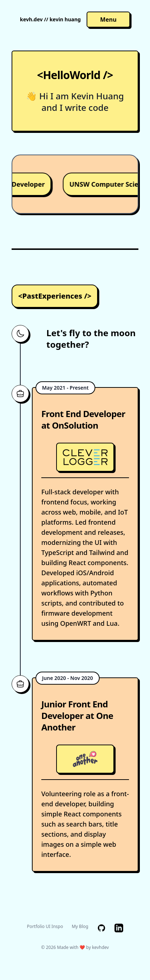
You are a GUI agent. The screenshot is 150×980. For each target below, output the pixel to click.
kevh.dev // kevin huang (50, 19)
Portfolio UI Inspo (45, 927)
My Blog (80, 927)
